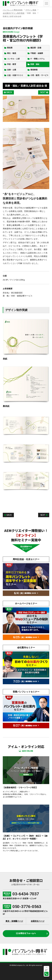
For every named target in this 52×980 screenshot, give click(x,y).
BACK (9, 92)
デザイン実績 (31, 10)
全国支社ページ (38, 921)
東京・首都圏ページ (14, 921)
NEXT (43, 92)
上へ (46, 970)
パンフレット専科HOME (13, 10)
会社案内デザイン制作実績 (14, 13)
